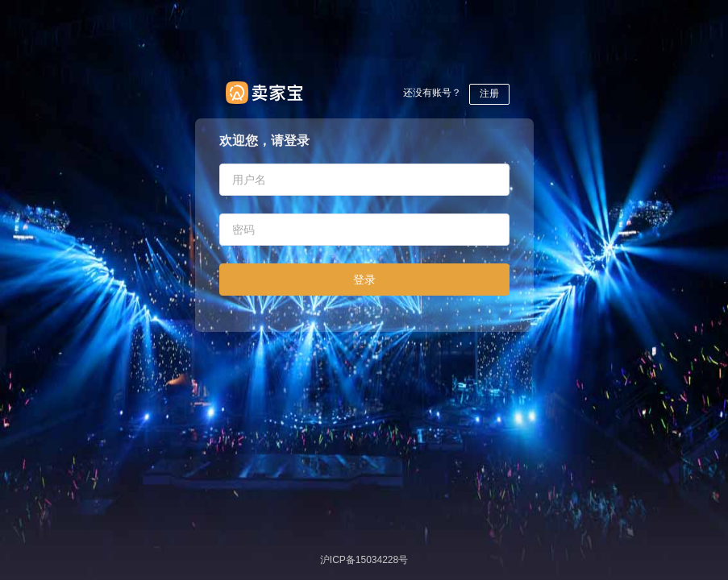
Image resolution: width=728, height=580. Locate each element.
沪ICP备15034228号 (364, 560)
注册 (489, 93)
